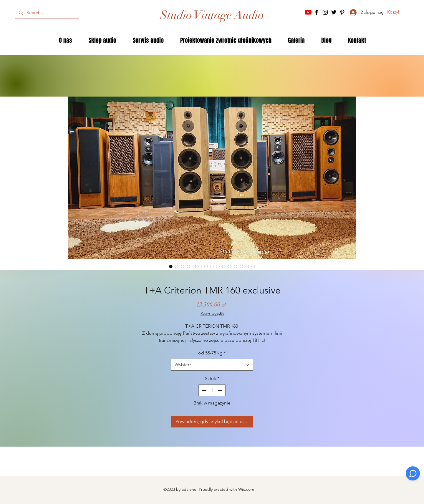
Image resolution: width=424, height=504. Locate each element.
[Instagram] (325, 12)
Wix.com (246, 489)
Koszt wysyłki (212, 314)
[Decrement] (203, 390)
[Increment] (221, 390)
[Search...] (47, 13)
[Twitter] (334, 12)
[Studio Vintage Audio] (212, 15)
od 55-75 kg (212, 353)
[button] (398, 12)
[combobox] (212, 365)
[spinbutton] (212, 390)
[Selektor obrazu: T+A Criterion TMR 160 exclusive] (171, 266)
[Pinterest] (342, 12)
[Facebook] (317, 12)
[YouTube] (308, 12)
